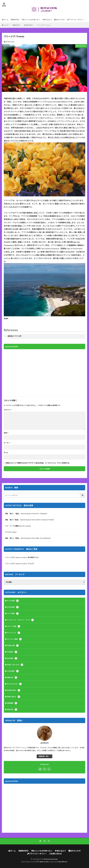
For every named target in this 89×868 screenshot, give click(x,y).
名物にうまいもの (15, 665)
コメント (8, 410)
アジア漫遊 (13, 614)
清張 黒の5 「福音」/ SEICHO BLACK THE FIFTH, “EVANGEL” (26, 514)
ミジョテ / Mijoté (11, 532)
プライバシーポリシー (76, 20)
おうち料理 (13, 601)
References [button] (11, 330)
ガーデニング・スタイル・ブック (20, 620)
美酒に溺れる (14, 697)
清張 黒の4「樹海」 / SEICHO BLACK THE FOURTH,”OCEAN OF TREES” (30, 520)
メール (7, 443)
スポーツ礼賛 (14, 626)
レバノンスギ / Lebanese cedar (15, 557)
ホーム (5, 20)
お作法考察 (13, 607)
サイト (6, 453)
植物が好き (15, 20)
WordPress (63, 862)
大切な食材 (13, 671)
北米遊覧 (12, 658)
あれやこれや (59, 20)
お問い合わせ (56, 854)
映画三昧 (12, 678)
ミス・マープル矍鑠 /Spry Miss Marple (18, 526)
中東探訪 (12, 652)
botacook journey (51, 859)
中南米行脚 (13, 646)
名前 (6, 433)
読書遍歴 (12, 703)
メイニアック (14, 633)
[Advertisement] (44, 372)
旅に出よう (47, 20)
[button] (38, 216)
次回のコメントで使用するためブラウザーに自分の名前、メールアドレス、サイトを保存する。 (38, 463)
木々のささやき (14, 684)
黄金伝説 (12, 710)
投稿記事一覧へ (44, 756)
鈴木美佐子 (32, 557)
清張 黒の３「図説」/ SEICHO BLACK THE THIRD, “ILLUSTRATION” (28, 538)
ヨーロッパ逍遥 (14, 639)
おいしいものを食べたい (31, 20)
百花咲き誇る (28, 25)
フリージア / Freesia (44, 25)
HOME (6, 25)
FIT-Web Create (43, 862)
